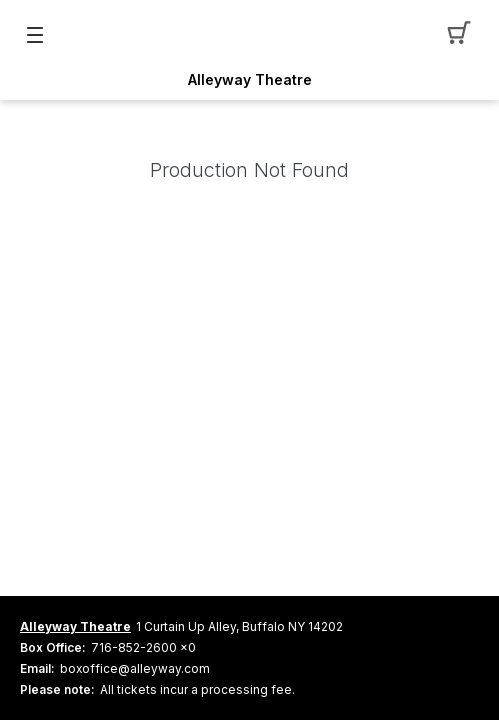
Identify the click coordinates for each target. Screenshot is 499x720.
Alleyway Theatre (250, 80)
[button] (464, 35)
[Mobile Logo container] (250, 35)
